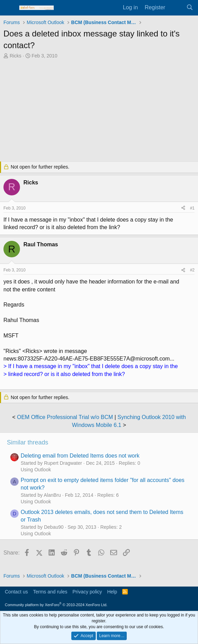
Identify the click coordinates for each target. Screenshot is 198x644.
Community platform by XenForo (56, 605)
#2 (192, 270)
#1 (192, 208)
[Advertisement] (99, 111)
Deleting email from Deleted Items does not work (80, 456)
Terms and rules (50, 592)
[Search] (190, 8)
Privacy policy (87, 592)
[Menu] (9, 8)
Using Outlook (36, 470)
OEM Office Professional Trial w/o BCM (65, 417)
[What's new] (176, 8)
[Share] (183, 208)
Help (112, 592)
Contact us (16, 592)
